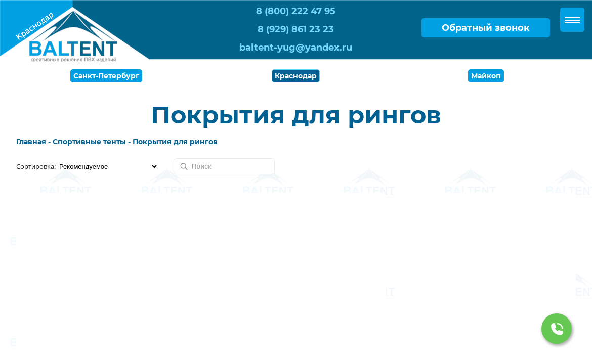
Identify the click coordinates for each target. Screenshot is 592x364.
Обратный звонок (486, 28)
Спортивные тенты (89, 142)
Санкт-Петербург (106, 76)
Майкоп (486, 76)
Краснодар (296, 76)
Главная (31, 142)
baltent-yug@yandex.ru (296, 48)
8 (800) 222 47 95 (296, 11)
